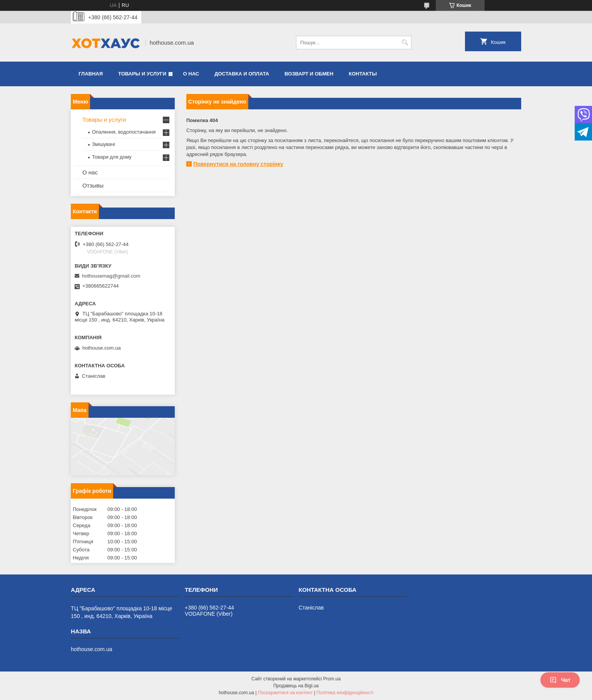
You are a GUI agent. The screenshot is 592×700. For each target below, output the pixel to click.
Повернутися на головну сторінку (238, 164)
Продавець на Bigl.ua (296, 686)
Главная (91, 74)
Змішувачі (104, 144)
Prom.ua (332, 679)
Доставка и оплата (242, 74)
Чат (560, 680)
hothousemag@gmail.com (111, 276)
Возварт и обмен (309, 74)
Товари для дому (112, 157)
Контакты (363, 74)
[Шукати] (405, 43)
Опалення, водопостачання (124, 132)
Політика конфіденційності (345, 693)
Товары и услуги (142, 74)
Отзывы (93, 185)
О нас (191, 74)
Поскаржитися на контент (285, 693)
